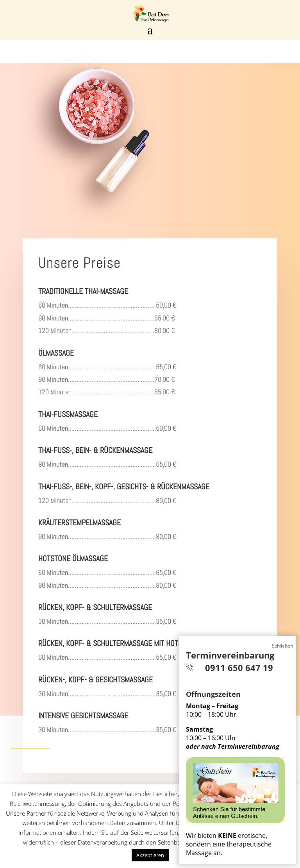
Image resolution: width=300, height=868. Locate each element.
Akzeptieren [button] (150, 855)
